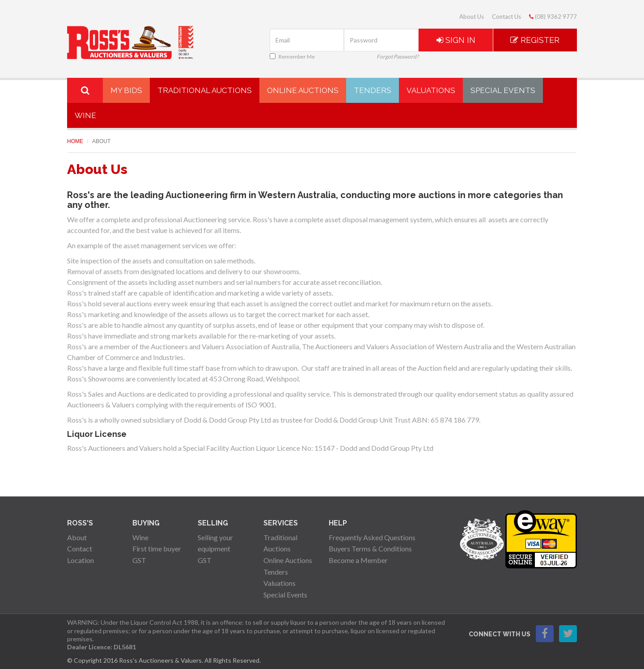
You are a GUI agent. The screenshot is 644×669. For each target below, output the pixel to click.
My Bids (126, 90)
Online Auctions (303, 90)
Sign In (456, 40)
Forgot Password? (398, 57)
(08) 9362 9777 (553, 17)
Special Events (503, 90)
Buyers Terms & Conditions (370, 548)
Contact (80, 548)
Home (75, 141)
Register (535, 40)
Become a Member (358, 560)
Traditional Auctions (205, 90)
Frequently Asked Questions (372, 537)
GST (139, 560)
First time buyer (157, 548)
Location (80, 560)
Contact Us (506, 17)
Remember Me (292, 57)
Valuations (431, 90)
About (77, 537)
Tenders (373, 90)
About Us (472, 17)
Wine (85, 115)
